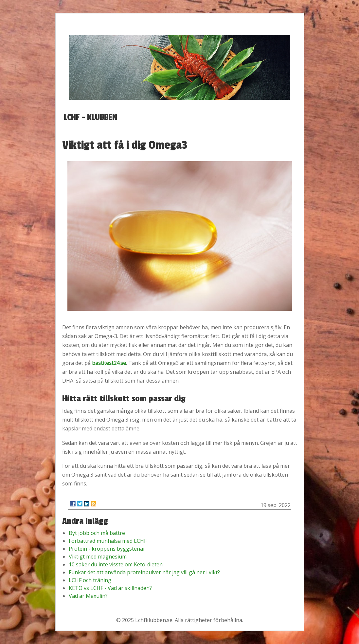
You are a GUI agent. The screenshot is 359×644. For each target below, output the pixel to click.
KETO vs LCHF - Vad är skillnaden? (110, 588)
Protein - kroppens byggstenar (107, 549)
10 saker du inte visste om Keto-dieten (116, 564)
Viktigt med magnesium (98, 557)
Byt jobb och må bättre (97, 533)
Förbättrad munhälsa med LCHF (108, 541)
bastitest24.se (109, 363)
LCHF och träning (90, 580)
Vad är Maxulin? (88, 596)
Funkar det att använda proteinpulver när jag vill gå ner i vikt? (144, 572)
